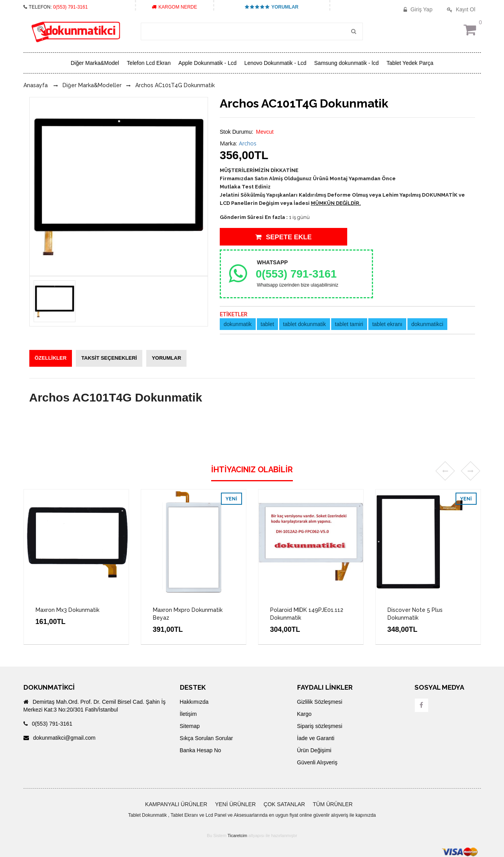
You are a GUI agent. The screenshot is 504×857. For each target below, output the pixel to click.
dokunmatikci (427, 324)
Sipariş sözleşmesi (320, 726)
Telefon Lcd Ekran (149, 63)
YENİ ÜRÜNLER (235, 804)
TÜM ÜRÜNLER (333, 804)
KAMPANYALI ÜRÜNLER (176, 804)
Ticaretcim (237, 835)
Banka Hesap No (201, 750)
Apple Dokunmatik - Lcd (207, 63)
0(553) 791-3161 (71, 7)
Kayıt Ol (460, 9)
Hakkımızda (194, 702)
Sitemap (190, 726)
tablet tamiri (349, 324)
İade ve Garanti (316, 738)
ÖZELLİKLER (51, 358)
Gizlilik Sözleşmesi (320, 702)
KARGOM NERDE (174, 7)
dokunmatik (238, 324)
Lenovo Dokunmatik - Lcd (275, 63)
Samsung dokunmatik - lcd (347, 63)
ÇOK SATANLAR (284, 804)
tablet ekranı (387, 324)
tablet (267, 324)
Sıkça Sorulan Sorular (206, 738)
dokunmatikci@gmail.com (60, 738)
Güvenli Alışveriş (317, 762)
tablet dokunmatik (305, 324)
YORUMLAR (272, 7)
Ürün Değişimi (314, 750)
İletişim (188, 714)
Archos (248, 143)
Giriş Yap (417, 9)
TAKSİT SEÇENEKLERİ (109, 358)
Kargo (304, 714)
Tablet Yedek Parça (410, 63)
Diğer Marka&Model (95, 63)
